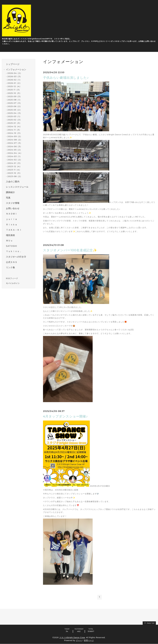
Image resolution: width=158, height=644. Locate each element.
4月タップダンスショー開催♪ (65, 416)
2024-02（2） (15, 160)
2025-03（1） (14, 116)
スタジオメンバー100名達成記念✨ (70, 250)
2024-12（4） (14, 126)
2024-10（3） (14, 133)
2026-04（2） (15, 73)
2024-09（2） (15, 136)
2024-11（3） (14, 130)
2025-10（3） (14, 93)
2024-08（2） (15, 140)
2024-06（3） (15, 146)
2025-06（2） (15, 106)
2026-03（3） (15, 76)
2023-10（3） (14, 173)
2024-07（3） (15, 143)
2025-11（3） (14, 90)
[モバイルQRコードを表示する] (20, 283)
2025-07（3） (15, 103)
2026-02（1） (14, 80)
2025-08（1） (14, 100)
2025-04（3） (15, 113)
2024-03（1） (14, 156)
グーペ (79, 641)
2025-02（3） (15, 120)
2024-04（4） (15, 153)
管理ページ (89, 641)
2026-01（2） (14, 83)
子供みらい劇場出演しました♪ (66, 78)
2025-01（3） (14, 123)
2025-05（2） (14, 110)
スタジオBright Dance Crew (72, 638)
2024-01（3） (14, 163)
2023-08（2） (15, 176)
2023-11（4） (14, 170)
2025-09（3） (15, 96)
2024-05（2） (15, 150)
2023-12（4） (14, 166)
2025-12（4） (14, 86)
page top (149, 623)
